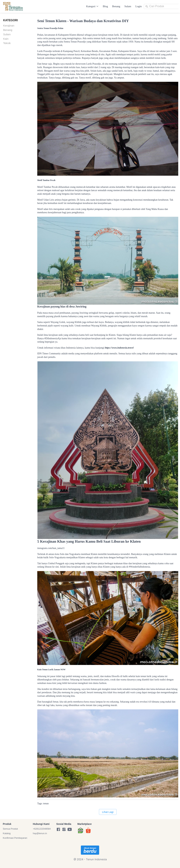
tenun (46, 804)
